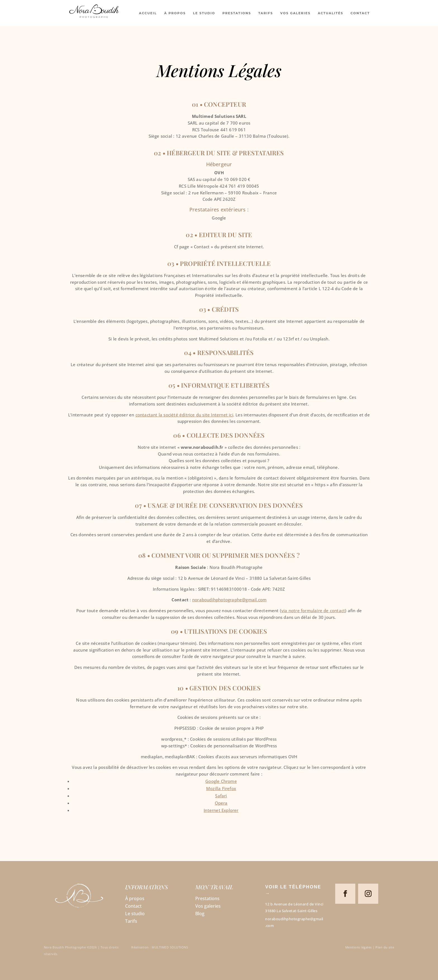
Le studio (135, 914)
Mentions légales (359, 947)
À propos (135, 898)
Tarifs (131, 921)
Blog (200, 914)
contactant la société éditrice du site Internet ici (184, 415)
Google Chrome (221, 781)
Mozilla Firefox (221, 788)
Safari (221, 796)
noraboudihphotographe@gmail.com (229, 600)
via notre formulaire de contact (313, 611)
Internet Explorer (221, 810)
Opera (221, 803)
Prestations (207, 898)
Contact (133, 906)
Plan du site (385, 947)
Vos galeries (208, 906)
